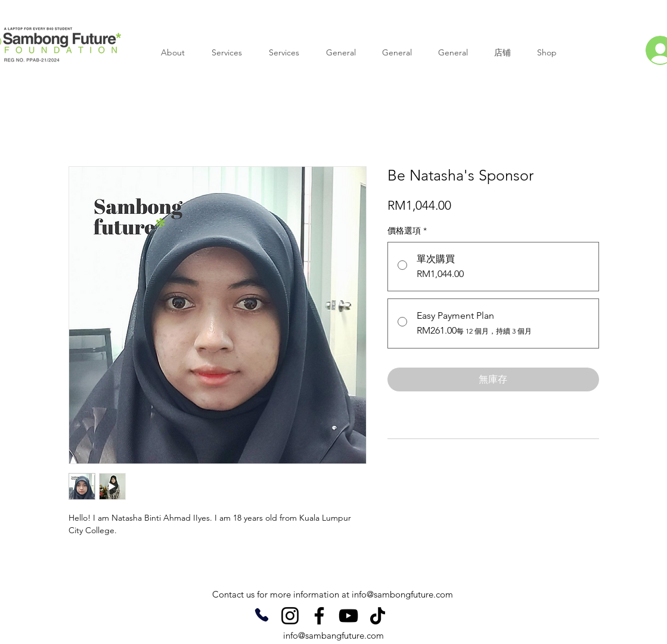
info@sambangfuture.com (333, 635)
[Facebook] (319, 616)
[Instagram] (290, 616)
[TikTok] (378, 616)
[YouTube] (348, 616)
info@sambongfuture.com (402, 594)
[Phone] (262, 615)
